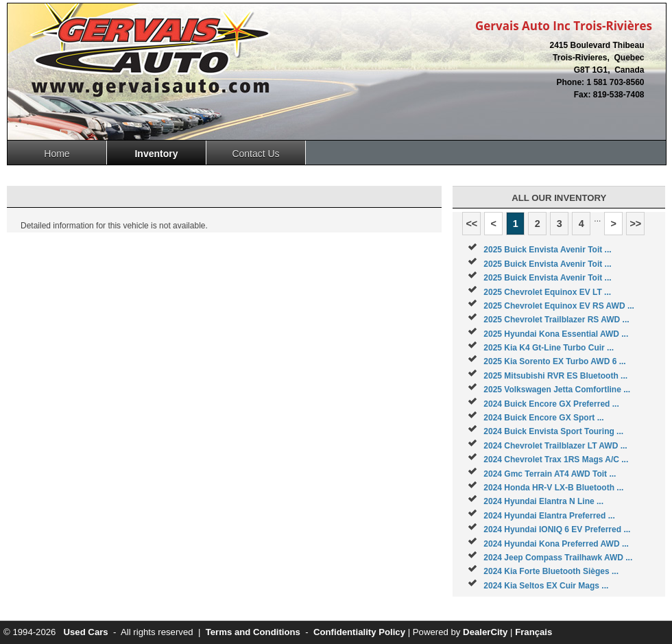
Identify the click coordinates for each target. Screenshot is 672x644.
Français (533, 632)
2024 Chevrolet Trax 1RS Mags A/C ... (556, 460)
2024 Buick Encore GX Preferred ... (551, 404)
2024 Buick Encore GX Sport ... (543, 418)
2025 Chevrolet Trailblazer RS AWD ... (556, 320)
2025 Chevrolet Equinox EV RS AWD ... (559, 306)
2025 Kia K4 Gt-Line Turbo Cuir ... (549, 348)
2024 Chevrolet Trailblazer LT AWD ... (555, 446)
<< (471, 224)
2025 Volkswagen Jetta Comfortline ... (557, 390)
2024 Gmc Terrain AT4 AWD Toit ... (550, 474)
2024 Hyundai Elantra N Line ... (543, 501)
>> (635, 224)
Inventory (156, 154)
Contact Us (255, 154)
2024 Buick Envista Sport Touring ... (553, 431)
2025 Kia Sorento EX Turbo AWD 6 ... (554, 361)
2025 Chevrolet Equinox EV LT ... (547, 292)
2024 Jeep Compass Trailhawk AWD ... (558, 558)
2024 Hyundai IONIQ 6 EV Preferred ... (557, 529)
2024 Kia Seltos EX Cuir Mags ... (546, 586)
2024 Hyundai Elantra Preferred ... (549, 516)
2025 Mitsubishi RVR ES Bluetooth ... (555, 376)
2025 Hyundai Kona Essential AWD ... (556, 334)
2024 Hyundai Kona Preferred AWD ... (556, 544)
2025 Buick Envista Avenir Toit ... (547, 250)
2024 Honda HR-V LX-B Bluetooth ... (553, 488)
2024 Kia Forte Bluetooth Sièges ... (551, 571)
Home (57, 154)
